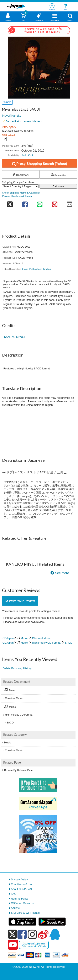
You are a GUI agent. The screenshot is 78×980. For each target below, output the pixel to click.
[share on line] (40, 203)
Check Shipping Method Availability (21, 193)
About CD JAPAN (22, 889)
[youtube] (13, 945)
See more (62, 573)
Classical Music (41, 638)
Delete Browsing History (17, 668)
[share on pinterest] (55, 203)
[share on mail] (70, 203)
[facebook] (22, 934)
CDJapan (8, 638)
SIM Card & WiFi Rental (25, 913)
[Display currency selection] (4, 139)
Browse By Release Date (18, 770)
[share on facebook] (25, 203)
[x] (12, 934)
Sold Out (27, 155)
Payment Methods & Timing (17, 196)
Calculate (58, 186)
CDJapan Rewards (22, 903)
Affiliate (15, 908)
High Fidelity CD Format (46, 643)
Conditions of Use (22, 884)
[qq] (55, 934)
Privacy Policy (19, 879)
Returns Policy (20, 899)
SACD (69, 643)
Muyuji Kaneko (12, 115)
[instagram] (32, 934)
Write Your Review (20, 601)
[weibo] (43, 934)
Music (24, 638)
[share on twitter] (10, 203)
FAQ (14, 894)
